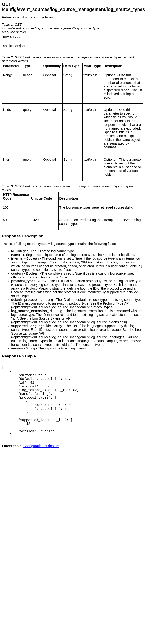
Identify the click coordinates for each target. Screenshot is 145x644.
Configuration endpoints (41, 461)
